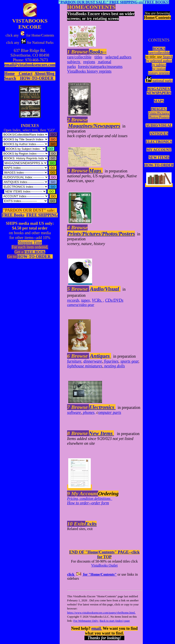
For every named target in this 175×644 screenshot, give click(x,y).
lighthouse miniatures (85, 366)
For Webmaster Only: (86, 621)
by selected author (159, 61)
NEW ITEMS (159, 157)
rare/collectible (159, 53)
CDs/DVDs (114, 300)
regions (89, 62)
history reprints (159, 73)
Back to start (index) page (115, 621)
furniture (74, 361)
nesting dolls (114, 366)
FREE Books (13, 215)
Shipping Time (30, 242)
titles (98, 57)
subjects (74, 62)
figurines (111, 361)
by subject (159, 65)
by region (159, 69)
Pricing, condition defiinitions (90, 499)
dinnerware (93, 361)
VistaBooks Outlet (105, 565)
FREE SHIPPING (42, 215)
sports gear (130, 361)
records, (74, 300)
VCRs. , (98, 300)
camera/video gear (81, 305)
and (114, 2)
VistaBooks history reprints (89, 71)
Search (168, 57)
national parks (159, 81)
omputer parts (110, 412)
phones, (89, 412)
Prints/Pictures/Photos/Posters (159, 115)
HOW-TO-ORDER (159, 165)
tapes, (86, 300)
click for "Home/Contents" (92, 574)
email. (97, 628)
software (74, 412)
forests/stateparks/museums (100, 67)
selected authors (118, 57)
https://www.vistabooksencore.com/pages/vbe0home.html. (101, 613)
